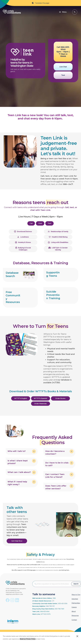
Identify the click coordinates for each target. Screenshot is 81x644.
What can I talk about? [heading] (19, 472)
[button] (75, 12)
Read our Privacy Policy (28, 639)
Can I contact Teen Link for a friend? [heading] (55, 476)
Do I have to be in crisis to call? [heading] (57, 464)
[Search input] (52, 584)
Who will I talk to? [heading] (17, 451)
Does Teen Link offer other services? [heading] (56, 487)
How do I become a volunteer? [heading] (55, 453)
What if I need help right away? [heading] (17, 483)
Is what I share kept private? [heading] (18, 462)
